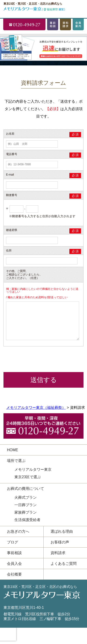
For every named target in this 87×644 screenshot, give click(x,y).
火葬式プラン (26, 497)
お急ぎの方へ (18, 531)
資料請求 (58, 553)
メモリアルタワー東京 (33, 469)
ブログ (13, 542)
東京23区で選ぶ (28, 477)
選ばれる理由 (62, 531)
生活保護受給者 (27, 520)
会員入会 (14, 564)
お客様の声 (60, 542)
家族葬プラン (26, 512)
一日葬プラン (26, 505)
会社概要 (14, 574)
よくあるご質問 (64, 564)
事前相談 (14, 553)
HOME (13, 450)
